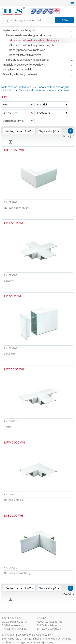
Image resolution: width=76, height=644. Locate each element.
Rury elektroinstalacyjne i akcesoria (27, 60)
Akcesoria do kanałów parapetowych (32, 45)
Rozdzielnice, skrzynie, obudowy (24, 65)
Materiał (42, 105)
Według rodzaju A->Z (18, 131)
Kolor (6, 105)
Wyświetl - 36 (48, 131)
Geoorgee (38, 635)
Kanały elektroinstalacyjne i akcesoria (29, 35)
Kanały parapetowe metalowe (27, 50)
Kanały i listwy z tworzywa (25, 55)
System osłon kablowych (19, 30)
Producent (44, 113)
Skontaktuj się (11, 639)
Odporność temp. (13, 121)
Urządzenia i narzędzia (18, 70)
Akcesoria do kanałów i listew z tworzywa (34, 40)
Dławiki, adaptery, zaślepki (20, 74)
